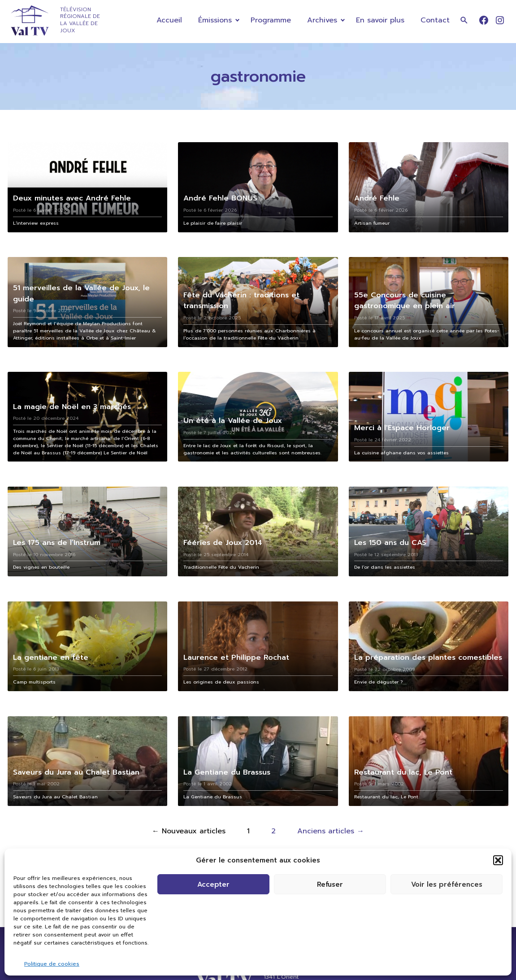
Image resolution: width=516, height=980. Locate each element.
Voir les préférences (447, 884)
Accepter (213, 884)
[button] (498, 860)
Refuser (330, 884)
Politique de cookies (52, 964)
